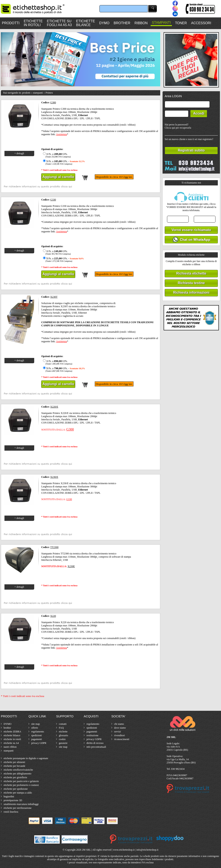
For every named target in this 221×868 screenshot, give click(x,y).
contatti (63, 724)
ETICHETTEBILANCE (86, 23)
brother (7, 728)
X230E (71, 566)
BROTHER (122, 23)
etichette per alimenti (14, 762)
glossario (63, 735)
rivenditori (120, 735)
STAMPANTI (161, 23)
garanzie (63, 743)
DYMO (104, 23)
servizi (118, 732)
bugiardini (9, 796)
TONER (181, 23)
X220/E (54, 407)
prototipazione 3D (13, 800)
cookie (62, 739)
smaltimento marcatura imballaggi (21, 804)
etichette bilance (12, 735)
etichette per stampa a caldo (18, 793)
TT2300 (55, 547)
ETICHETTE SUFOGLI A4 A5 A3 (59, 23)
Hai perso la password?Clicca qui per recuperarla (178, 126)
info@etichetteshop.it (147, 850)
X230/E (54, 477)
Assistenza (62, 134)
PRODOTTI (11, 23)
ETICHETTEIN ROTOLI (33, 23)
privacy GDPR (39, 743)
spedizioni (36, 735)
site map (35, 724)
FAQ (61, 728)
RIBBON (141, 23)
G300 (53, 102)
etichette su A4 (11, 743)
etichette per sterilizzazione (18, 808)
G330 (53, 200)
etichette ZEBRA (12, 732)
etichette (63, 732)
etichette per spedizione (16, 789)
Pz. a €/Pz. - (63, 162)
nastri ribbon (10, 747)
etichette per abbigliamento (18, 774)
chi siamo (119, 724)
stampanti (9, 751)
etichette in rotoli (12, 739)
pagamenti (37, 739)
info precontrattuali (96, 747)
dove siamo (120, 728)
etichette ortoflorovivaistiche (18, 770)
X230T (54, 297)
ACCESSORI (201, 23)
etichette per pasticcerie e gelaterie (21, 781)
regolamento (38, 732)
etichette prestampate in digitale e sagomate (26, 758)
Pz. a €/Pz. (56, 155)
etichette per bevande (14, 766)
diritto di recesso (95, 743)
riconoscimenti (122, 739)
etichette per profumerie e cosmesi (21, 785)
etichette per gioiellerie (15, 777)
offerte (35, 728)
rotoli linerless (11, 812)
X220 (53, 616)
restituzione (92, 735)
